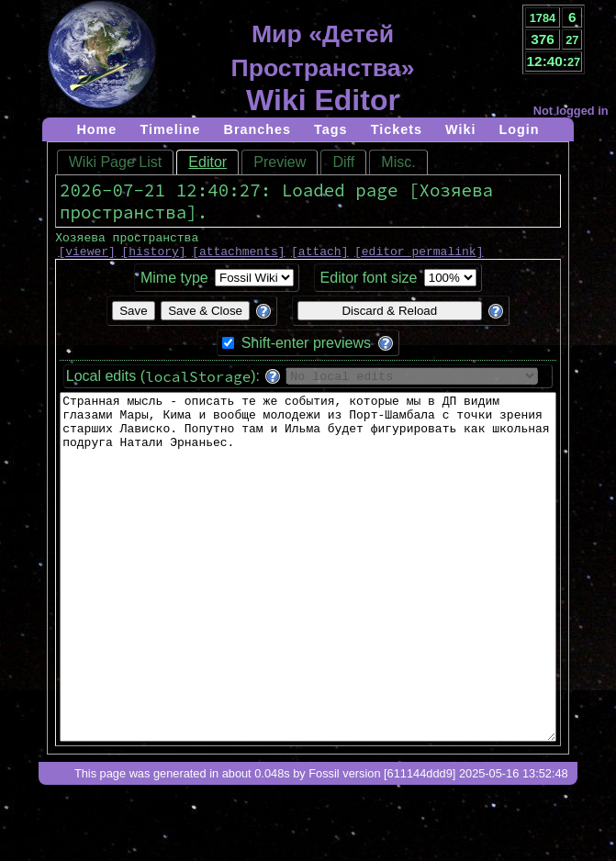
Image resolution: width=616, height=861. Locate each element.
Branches (258, 129)
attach (320, 256)
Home (96, 129)
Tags (331, 129)
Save (133, 316)
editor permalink (419, 256)
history (154, 256)
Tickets (397, 129)
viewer (87, 256)
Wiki (460, 129)
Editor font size (369, 283)
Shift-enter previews (306, 348)
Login (519, 129)
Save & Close (205, 316)
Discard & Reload (389, 316)
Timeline (170, 129)
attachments (239, 256)
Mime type (174, 283)
